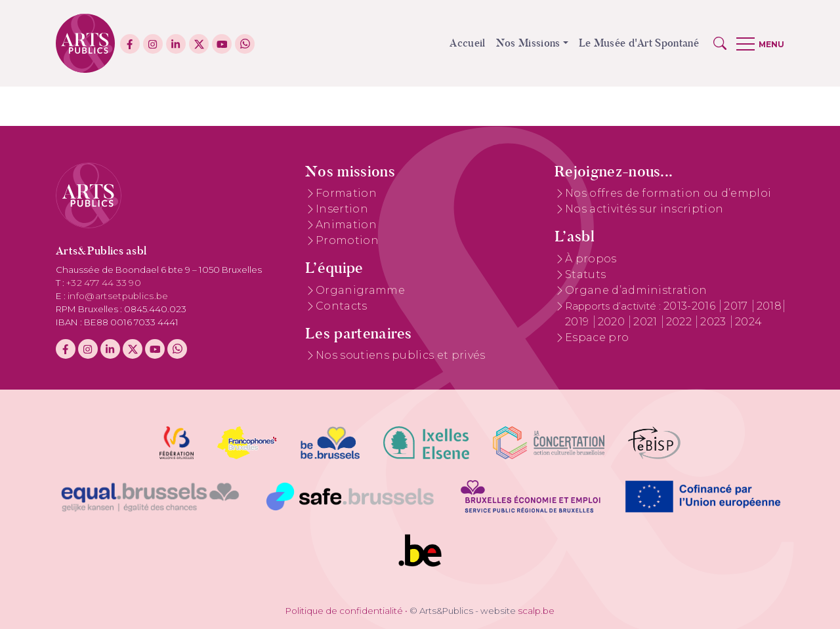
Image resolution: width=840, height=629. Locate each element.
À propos (591, 259)
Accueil (467, 43)
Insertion (342, 209)
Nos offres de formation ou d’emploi (668, 193)
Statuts (585, 274)
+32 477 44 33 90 (104, 283)
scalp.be (536, 611)
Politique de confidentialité (344, 611)
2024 (748, 322)
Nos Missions (528, 43)
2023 (715, 322)
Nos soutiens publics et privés (401, 355)
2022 (681, 322)
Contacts (342, 306)
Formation (346, 193)
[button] (720, 43)
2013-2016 (691, 306)
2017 (737, 306)
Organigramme (360, 290)
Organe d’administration (636, 290)
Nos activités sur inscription (644, 209)
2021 (647, 322)
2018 (769, 306)
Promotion (347, 240)
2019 (578, 322)
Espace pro (597, 337)
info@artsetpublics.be (118, 296)
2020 (613, 322)
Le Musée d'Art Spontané (639, 43)
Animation (346, 225)
